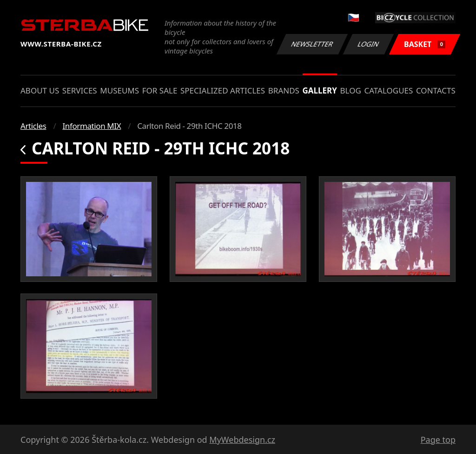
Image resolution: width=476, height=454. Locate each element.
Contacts (436, 90)
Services (80, 90)
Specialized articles (223, 90)
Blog (351, 90)
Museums (119, 90)
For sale (160, 90)
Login (369, 44)
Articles (33, 126)
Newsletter (312, 44)
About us (40, 90)
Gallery (320, 90)
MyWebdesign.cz (242, 440)
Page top (438, 440)
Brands (284, 90)
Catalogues (388, 90)
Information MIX (92, 126)
